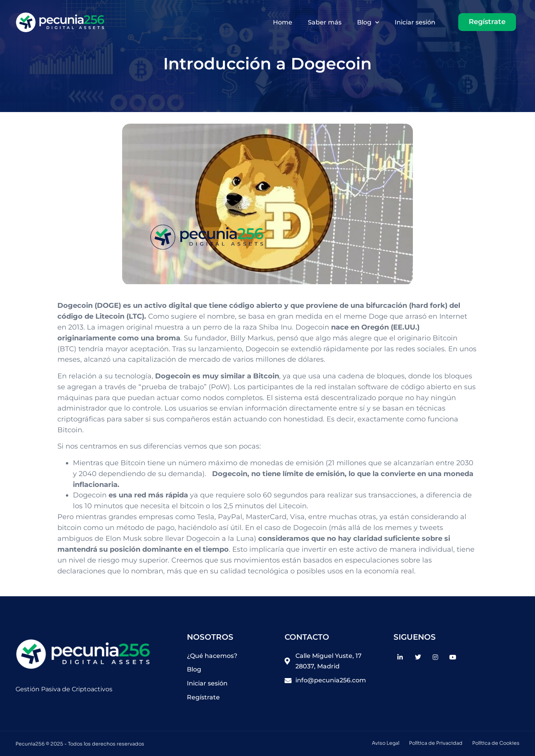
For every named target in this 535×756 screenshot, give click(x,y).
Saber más (325, 22)
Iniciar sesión (415, 22)
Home (283, 22)
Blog (368, 22)
